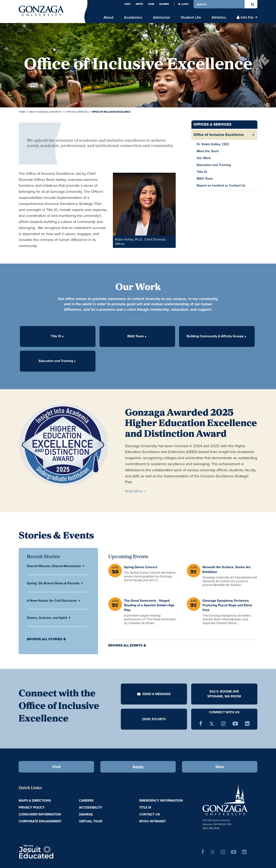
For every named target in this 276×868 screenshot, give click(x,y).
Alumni (164, 4)
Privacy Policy (32, 807)
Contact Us (150, 814)
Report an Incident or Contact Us (221, 185)
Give (151, 4)
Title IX (202, 172)
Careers (86, 800)
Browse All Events (125, 645)
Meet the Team (208, 151)
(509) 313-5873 (154, 719)
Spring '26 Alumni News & (55, 583)
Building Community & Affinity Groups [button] (216, 336)
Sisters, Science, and (49, 618)
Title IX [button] (57, 336)
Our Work (204, 158)
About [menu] (108, 17)
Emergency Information (161, 800)
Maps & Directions (35, 800)
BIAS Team (205, 178)
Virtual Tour (91, 821)
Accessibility (91, 807)
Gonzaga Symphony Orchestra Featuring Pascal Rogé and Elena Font (227, 605)
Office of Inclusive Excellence (219, 135)
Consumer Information (40, 814)
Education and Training (214, 165)
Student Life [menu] (191, 17)
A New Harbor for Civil (53, 601)
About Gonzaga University (46, 112)
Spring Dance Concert (141, 567)
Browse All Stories (44, 639)
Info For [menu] (247, 17)
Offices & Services (77, 112)
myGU (183, 4)
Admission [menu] (162, 17)
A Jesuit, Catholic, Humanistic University (54, 851)
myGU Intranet (153, 821)
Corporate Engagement (40, 821)
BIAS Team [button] (137, 336)
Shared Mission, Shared (56, 566)
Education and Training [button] (57, 361)
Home (22, 112)
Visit (128, 4)
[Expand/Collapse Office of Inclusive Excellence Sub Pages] (253, 135)
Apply (139, 4)
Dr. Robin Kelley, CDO (213, 144)
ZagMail (86, 814)
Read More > (135, 491)
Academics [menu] (133, 17)
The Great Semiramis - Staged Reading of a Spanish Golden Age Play (149, 605)
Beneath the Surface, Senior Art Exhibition (226, 569)
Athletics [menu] (219, 17)
